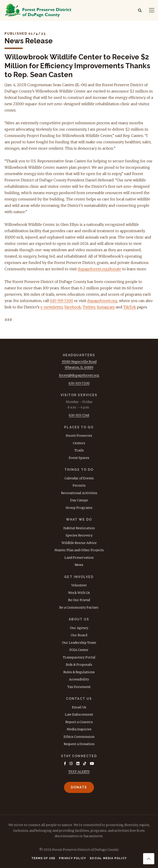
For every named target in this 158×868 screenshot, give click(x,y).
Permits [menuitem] (79, 485)
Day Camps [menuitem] (79, 500)
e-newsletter (52, 307)
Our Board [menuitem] (79, 635)
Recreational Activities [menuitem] (79, 493)
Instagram (106, 307)
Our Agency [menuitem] (79, 628)
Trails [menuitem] (79, 450)
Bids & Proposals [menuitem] (79, 665)
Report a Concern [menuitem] (79, 722)
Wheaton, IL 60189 (79, 367)
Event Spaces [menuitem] (79, 458)
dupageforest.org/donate (99, 269)
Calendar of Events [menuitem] (79, 478)
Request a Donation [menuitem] (79, 744)
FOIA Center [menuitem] (79, 650)
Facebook (73, 307)
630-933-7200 (62, 301)
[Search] (140, 10)
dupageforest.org (102, 301)
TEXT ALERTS (79, 772)
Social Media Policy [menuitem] (108, 858)
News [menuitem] (79, 565)
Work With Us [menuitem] (79, 593)
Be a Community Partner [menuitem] (79, 607)
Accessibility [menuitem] (79, 679)
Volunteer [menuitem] (79, 585)
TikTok (130, 307)
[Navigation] (152, 10)
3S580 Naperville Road (79, 362)
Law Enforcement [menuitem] (79, 714)
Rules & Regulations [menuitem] (79, 672)
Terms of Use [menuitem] (43, 858)
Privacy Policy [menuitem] (73, 858)
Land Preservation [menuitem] (79, 558)
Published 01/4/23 (25, 34)
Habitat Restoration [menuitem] (79, 528)
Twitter (89, 307)
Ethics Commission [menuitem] (79, 737)
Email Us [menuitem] (79, 707)
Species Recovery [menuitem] (79, 535)
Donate (79, 787)
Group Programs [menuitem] (79, 508)
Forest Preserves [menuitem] (79, 436)
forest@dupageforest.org (79, 375)
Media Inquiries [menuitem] (79, 729)
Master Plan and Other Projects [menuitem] (79, 550)
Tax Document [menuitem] (79, 687)
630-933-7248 (79, 415)
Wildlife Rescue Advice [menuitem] (79, 543)
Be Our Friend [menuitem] (79, 600)
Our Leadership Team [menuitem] (79, 643)
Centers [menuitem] (79, 443)
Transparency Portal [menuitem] (79, 657)
